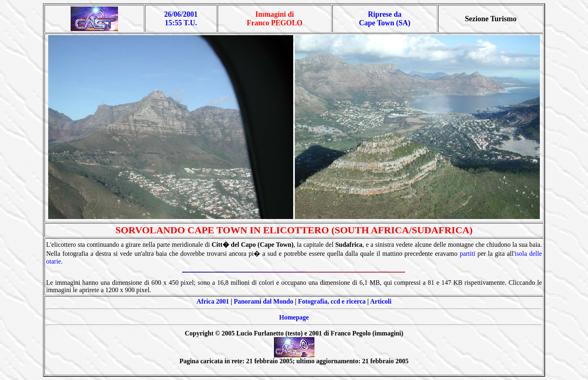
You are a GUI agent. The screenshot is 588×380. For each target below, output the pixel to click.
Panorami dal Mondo (263, 301)
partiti (468, 254)
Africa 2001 (213, 301)
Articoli (381, 301)
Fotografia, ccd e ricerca (332, 301)
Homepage (294, 317)
